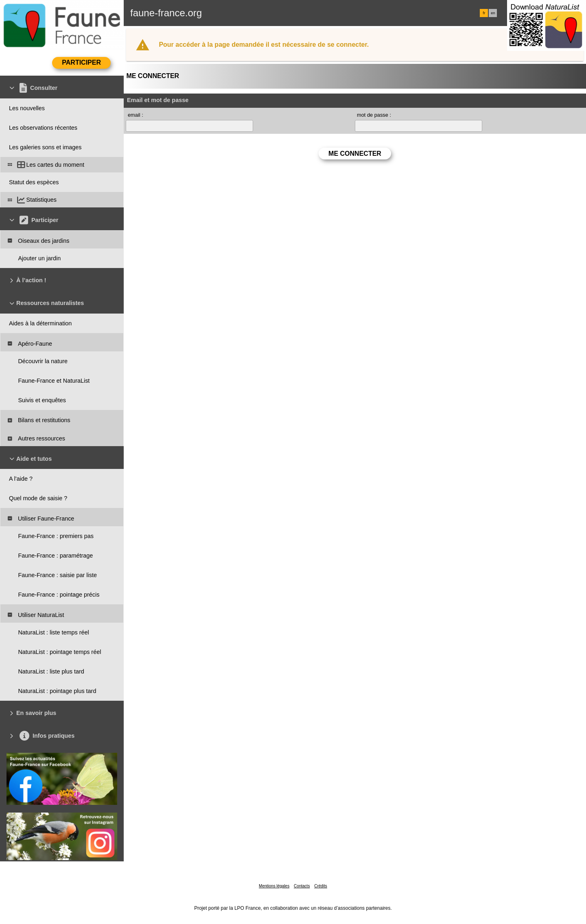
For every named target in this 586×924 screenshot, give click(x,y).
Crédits (321, 886)
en (493, 13)
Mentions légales (274, 886)
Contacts (302, 886)
